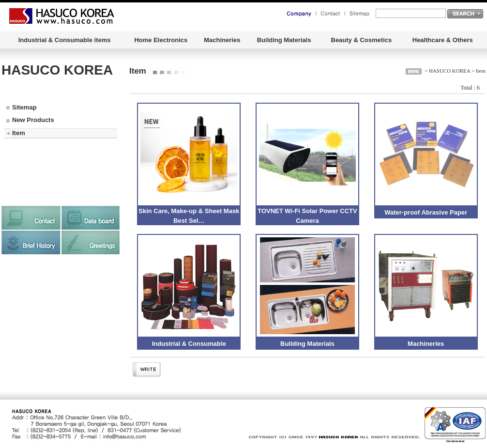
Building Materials (284, 40)
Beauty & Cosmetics (362, 40)
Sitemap (24, 107)
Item (19, 133)
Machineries (222, 40)
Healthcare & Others (443, 40)
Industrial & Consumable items (65, 40)
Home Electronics (161, 40)
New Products (33, 120)
